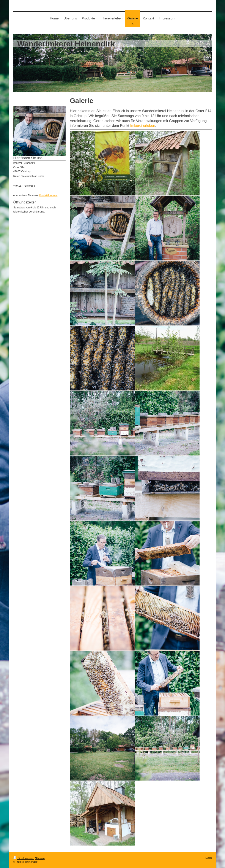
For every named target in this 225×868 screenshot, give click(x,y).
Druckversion (24, 858)
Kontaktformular (48, 195)
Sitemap (40, 858)
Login (208, 858)
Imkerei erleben (143, 126)
